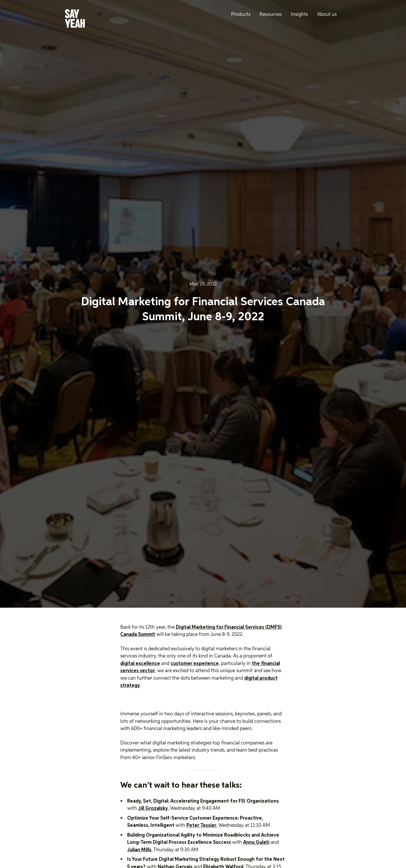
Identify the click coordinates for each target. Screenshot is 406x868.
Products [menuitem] (241, 15)
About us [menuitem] (327, 15)
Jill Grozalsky (153, 809)
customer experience (195, 664)
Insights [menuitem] (299, 15)
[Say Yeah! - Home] (75, 20)
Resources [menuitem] (271, 15)
